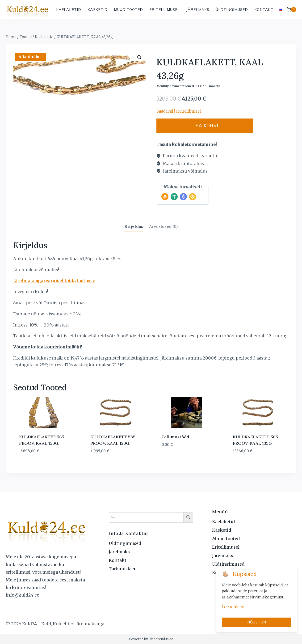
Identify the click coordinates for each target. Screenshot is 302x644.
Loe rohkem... (234, 607)
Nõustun (257, 622)
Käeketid (98, 10)
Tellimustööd (175, 437)
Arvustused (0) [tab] (163, 226)
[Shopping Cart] (292, 10)
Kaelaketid (69, 10)
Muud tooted (128, 10)
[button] (139, 57)
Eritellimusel (165, 10)
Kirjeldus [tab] (134, 226)
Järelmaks (198, 10)
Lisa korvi (213, 125)
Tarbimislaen (123, 569)
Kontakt (264, 10)
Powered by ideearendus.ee (151, 639)
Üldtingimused (232, 10)
